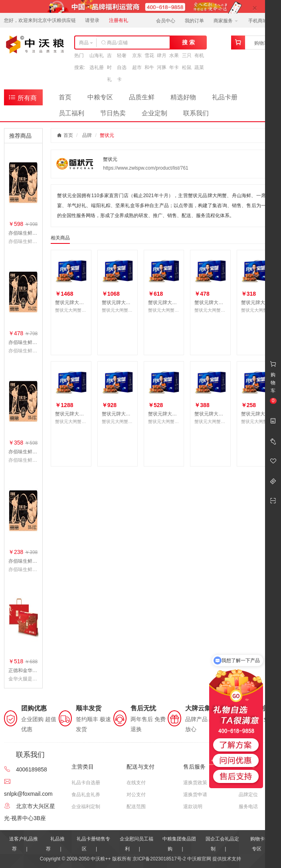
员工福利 (71, 113)
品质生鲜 (142, 97)
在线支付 (136, 783)
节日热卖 (113, 113)
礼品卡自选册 (86, 783)
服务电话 (248, 807)
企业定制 (154, 113)
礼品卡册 (225, 97)
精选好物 (183, 97)
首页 (65, 97)
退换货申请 (195, 795)
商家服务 (226, 21)
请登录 (92, 20)
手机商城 (260, 21)
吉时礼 (109, 67)
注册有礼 (119, 20)
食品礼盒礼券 (86, 795)
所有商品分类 (22, 99)
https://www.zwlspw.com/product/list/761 (145, 168)
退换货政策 (195, 783)
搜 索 (188, 42)
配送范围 (136, 807)
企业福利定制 (86, 807)
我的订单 (194, 21)
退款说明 (193, 807)
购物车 (261, 43)
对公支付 (136, 795)
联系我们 (196, 113)
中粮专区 (100, 97)
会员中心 (166, 21)
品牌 (87, 135)
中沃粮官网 (199, 859)
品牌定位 (248, 795)
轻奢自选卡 (122, 67)
